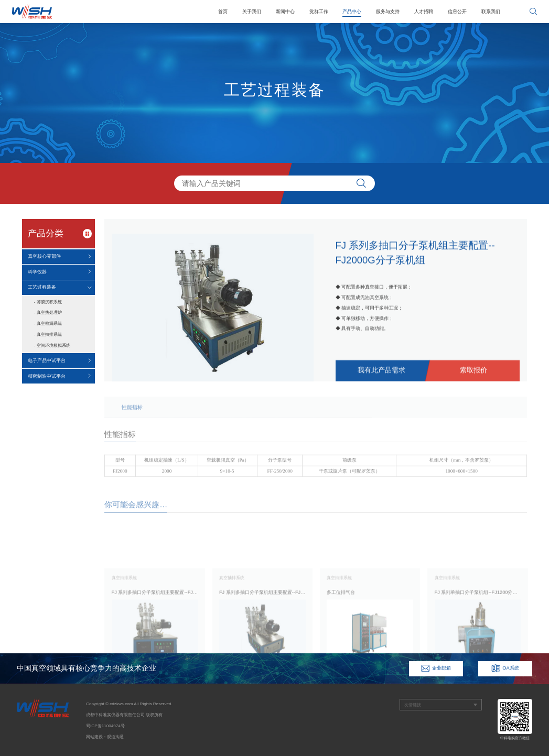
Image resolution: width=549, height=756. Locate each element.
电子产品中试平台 (47, 360)
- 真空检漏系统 (48, 324)
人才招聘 (424, 12)
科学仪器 (37, 272)
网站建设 (94, 737)
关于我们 (252, 12)
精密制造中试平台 (47, 376)
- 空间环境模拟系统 (52, 346)
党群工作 (319, 12)
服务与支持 (388, 12)
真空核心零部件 (44, 256)
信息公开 (457, 12)
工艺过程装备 (42, 287)
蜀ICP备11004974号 (105, 726)
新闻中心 (285, 12)
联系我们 (491, 12)
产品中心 (352, 12)
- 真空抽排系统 (48, 335)
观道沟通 (115, 737)
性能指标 (132, 416)
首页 (223, 12)
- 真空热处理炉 (48, 313)
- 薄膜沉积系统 (48, 302)
